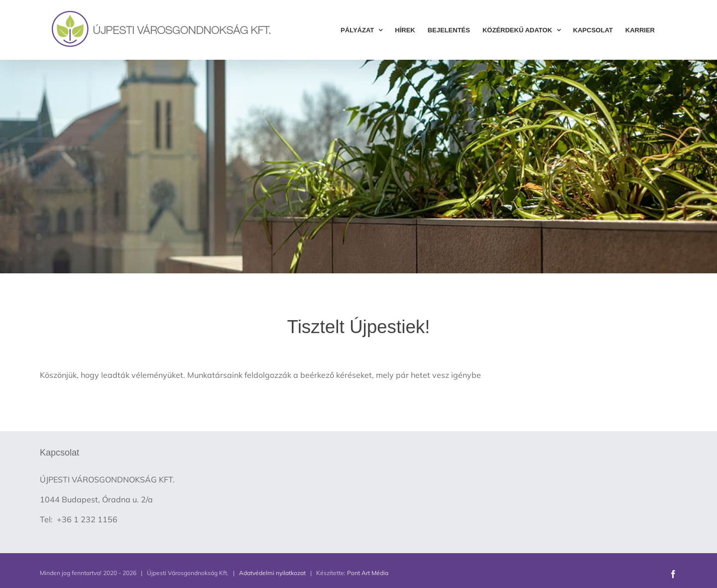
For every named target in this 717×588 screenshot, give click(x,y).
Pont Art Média (368, 573)
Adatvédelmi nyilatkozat (272, 573)
